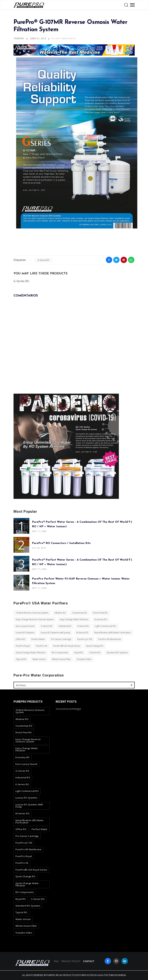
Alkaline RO (60, 613)
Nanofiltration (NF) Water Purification (113, 633)
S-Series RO (95, 652)
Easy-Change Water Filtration (74, 619)
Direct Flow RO (100, 613)
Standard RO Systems (117, 652)
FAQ (56, 961)
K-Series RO (83, 626)
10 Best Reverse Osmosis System (32, 613)
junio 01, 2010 (38, 39)
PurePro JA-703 (85, 639)
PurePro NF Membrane (110, 639)
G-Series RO (43, 260)
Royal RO (79, 652)
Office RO (21, 639)
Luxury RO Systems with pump (55, 633)
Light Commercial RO (105, 626)
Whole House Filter (61, 659)
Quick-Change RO (95, 646)
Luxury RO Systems (25, 633)
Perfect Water (38, 639)
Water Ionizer (39, 659)
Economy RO (101, 619)
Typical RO (21, 659)
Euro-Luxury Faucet (25, 626)
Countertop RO (79, 613)
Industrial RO (65, 626)
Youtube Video (84, 659)
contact (89, 961)
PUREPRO (19, 39)
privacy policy (71, 961)
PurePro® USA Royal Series (66, 646)
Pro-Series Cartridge (61, 639)
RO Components (60, 652)
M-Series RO (82, 633)
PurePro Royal (23, 646)
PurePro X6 (41, 646)
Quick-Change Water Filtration (31, 652)
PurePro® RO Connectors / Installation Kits (61, 543)
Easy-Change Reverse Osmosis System (35, 619)
